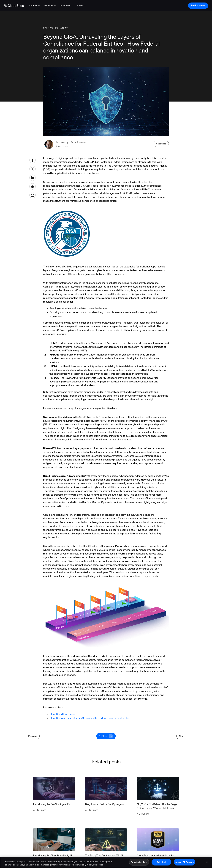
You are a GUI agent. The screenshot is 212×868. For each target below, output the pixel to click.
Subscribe (161, 144)
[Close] (207, 863)
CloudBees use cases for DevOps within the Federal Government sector (89, 718)
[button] (35, 6)
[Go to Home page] (14, 6)
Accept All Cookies (184, 863)
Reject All (161, 863)
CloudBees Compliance (63, 714)
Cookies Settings (139, 863)
